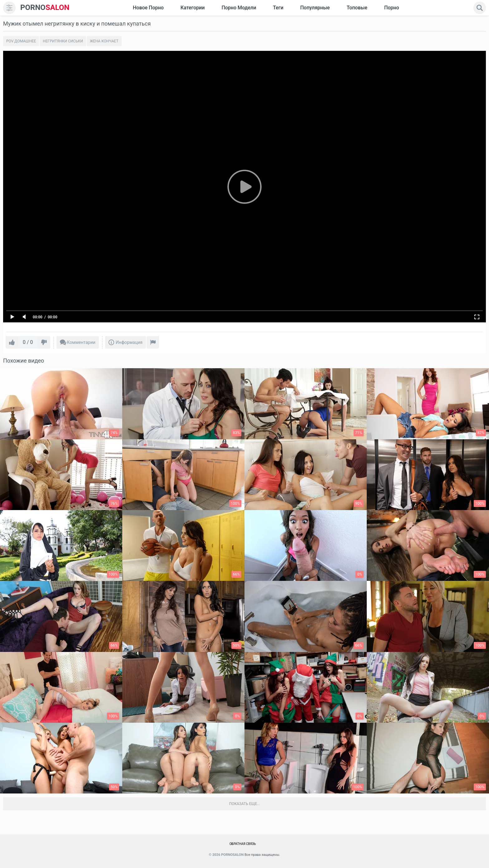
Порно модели (239, 8)
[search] (480, 8)
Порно (392, 8)
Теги (278, 8)
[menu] (9, 8)
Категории (193, 8)
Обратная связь (243, 844)
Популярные (315, 8)
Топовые (357, 8)
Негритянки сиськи (63, 41)
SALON (45, 8)
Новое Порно (148, 8)
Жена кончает (104, 41)
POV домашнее (21, 41)
